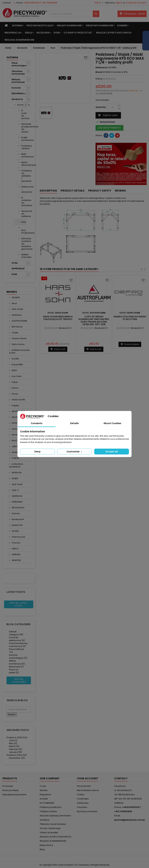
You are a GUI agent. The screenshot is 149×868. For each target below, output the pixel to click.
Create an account (136, 3)
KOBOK (15, 458)
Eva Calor (17, 376)
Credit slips (83, 799)
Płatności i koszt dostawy (53, 824)
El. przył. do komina (24, 114)
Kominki (122, 26)
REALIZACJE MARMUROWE (19, 40)
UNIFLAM (16, 554)
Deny (37, 452)
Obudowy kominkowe (99, 26)
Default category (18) (16, 633)
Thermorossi (18, 537)
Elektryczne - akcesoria (24, 189)
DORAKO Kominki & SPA (19, 351)
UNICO (15, 549)
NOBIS (15, 478)
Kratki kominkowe (24, 139)
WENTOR (16, 560)
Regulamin (45, 795)
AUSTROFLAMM (19, 321)
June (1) (13, 740)
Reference (101, 68)
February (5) (16, 749)
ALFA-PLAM (17, 309)
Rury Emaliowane (24, 232)
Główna (17, 26)
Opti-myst (17, 484)
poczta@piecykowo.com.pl (130, 820)
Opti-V (15, 490)
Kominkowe (22, 105)
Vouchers (82, 807)
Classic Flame (19, 338)
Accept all (112, 452)
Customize (74, 452)
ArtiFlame (16, 315)
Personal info (84, 786)
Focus (15, 394)
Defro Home (18, 344)
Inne (24, 222)
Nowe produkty (11, 790)
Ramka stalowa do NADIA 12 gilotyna (130, 318)
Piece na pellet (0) (14, 671)
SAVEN (15, 531)
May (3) (13, 743)
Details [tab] (74, 423)
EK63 (14, 370)
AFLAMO (16, 297)
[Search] (75, 14)
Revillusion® (18, 519)
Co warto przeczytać (78, 33)
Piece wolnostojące (40, 26)
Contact (7, 3)
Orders (81, 795)
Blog (42, 849)
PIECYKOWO (18, 508)
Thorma (16, 543)
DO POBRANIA (47, 803)
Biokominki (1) (16, 667)
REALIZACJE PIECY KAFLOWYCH (114, 33)
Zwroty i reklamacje (50, 828)
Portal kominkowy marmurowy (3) (18, 645)
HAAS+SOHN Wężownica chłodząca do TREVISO (58, 318)
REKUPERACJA (13, 33)
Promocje (8, 786)
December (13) (17, 758)
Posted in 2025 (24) (17, 737)
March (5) (14, 746)
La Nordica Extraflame (16, 465)
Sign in (119, 3)
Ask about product (109, 128)
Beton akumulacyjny (24, 164)
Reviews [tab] (120, 191)
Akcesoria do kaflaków (24, 214)
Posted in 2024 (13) (17, 755)
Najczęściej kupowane (14, 795)
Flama (15, 388)
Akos (14, 303)
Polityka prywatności (51, 807)
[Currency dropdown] (99, 3)
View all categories (19, 680)
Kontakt (44, 799)
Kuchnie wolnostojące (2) (18, 656)
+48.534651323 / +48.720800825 (40, 3)
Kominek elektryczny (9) (17, 639)
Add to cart (108, 115)
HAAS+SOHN (18, 400)
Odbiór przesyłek (49, 833)
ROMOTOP (17, 525)
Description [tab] (48, 191)
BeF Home (17, 327)
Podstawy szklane (24, 147)
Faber (15, 382)
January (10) (15, 752)
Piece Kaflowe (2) (17, 651)
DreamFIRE (17, 365)
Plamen (16, 514)
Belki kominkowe (24, 155)
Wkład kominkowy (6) (17, 662)
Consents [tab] (37, 423)
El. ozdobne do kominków (24, 201)
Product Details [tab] (73, 191)
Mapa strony (46, 845)
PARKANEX (17, 502)
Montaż (44, 790)
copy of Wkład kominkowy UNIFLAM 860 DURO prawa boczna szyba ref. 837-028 (94, 320)
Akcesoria (43, 33)
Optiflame (17, 496)
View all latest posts (19, 604)
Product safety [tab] (100, 191)
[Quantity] (112, 107)
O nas (43, 786)
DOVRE (15, 359)
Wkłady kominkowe (69, 26)
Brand (99, 72)
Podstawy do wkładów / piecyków (24, 176)
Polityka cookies (48, 811)
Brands (12, 292)
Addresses (83, 803)
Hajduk (15, 405)
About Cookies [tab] (112, 423)
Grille (29, 33)
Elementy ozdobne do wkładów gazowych (24, 244)
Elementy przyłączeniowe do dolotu (24, 128)
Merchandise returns (88, 790)
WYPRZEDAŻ (18, 269)
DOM (57, 33)
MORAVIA (16, 473)
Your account (88, 778)
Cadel (15, 333)
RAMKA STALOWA (24, 256)
